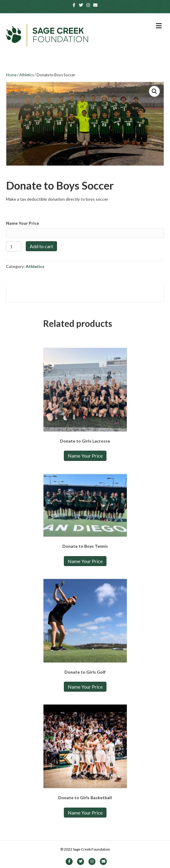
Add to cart (41, 246)
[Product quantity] (14, 247)
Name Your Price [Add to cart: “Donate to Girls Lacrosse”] (85, 456)
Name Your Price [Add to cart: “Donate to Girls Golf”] (85, 687)
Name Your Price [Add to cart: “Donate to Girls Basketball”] (85, 813)
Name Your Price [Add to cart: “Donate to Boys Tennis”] (85, 561)
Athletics (27, 75)
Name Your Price (22, 223)
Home (11, 75)
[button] (154, 91)
